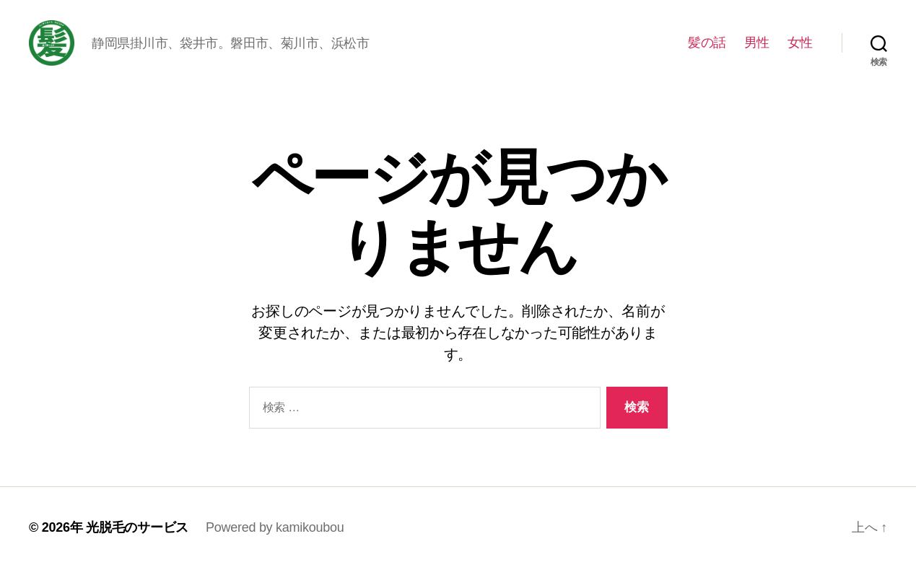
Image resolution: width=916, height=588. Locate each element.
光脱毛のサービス (137, 547)
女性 (800, 52)
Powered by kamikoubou (275, 547)
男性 (757, 52)
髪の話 (707, 52)
